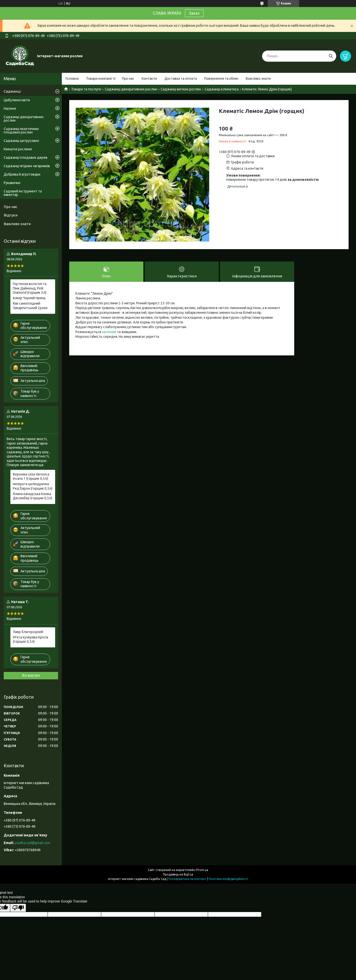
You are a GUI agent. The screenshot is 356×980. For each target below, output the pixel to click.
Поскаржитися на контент (187, 879)
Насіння (10, 108)
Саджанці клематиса (222, 89)
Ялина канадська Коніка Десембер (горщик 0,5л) (33, 496)
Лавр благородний (28, 632)
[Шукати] (331, 56)
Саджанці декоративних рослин (131, 89)
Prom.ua (202, 870)
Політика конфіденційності (228, 879)
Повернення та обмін (221, 79)
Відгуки (11, 215)
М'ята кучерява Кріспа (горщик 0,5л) (31, 639)
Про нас (128, 79)
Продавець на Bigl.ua (178, 874)
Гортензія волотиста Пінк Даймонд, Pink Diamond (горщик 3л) (30, 288)
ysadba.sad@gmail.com (32, 843)
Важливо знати (258, 79)
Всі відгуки (31, 675)
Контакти (149, 79)
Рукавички (12, 183)
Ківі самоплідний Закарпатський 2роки (30, 306)
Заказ (194, 13)
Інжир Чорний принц (29, 298)
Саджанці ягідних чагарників (27, 166)
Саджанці (12, 91)
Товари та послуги (86, 89)
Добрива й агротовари (22, 174)
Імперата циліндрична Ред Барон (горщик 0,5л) (33, 486)
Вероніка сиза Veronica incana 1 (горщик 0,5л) (31, 477)
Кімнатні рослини (18, 149)
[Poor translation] (18, 908)
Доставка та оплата (181, 79)
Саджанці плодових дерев (26, 158)
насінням (109, 332)
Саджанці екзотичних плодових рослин (21, 131)
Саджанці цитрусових (21, 141)
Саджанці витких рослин (181, 89)
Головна (72, 79)
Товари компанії (99, 79)
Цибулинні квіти (17, 100)
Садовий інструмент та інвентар (23, 193)
